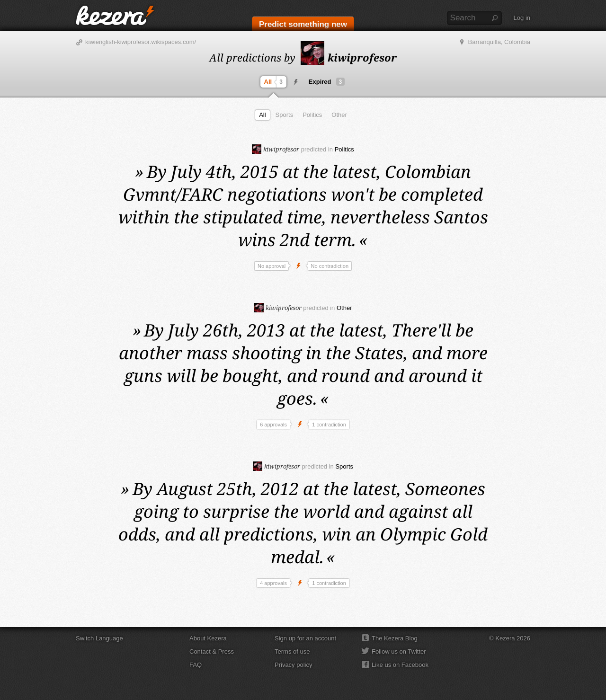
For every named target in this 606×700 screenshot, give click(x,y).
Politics (312, 115)
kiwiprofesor (349, 57)
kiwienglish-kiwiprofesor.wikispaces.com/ (141, 42)
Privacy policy (293, 665)
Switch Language (99, 638)
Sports (285, 115)
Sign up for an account (305, 638)
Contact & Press (212, 651)
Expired (327, 82)
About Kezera (208, 638)
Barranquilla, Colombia (499, 42)
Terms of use (292, 651)
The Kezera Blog (395, 638)
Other (339, 115)
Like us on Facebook (400, 665)
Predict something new (303, 24)
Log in (522, 18)
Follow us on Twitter (399, 651)
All (275, 82)
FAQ (196, 665)
